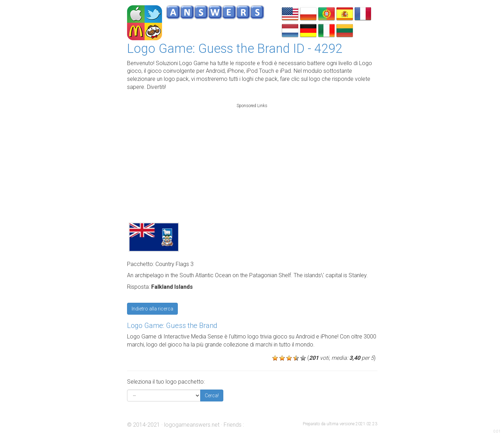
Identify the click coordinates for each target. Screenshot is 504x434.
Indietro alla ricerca (152, 309)
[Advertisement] (252, 155)
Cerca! (212, 395)
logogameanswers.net (192, 425)
